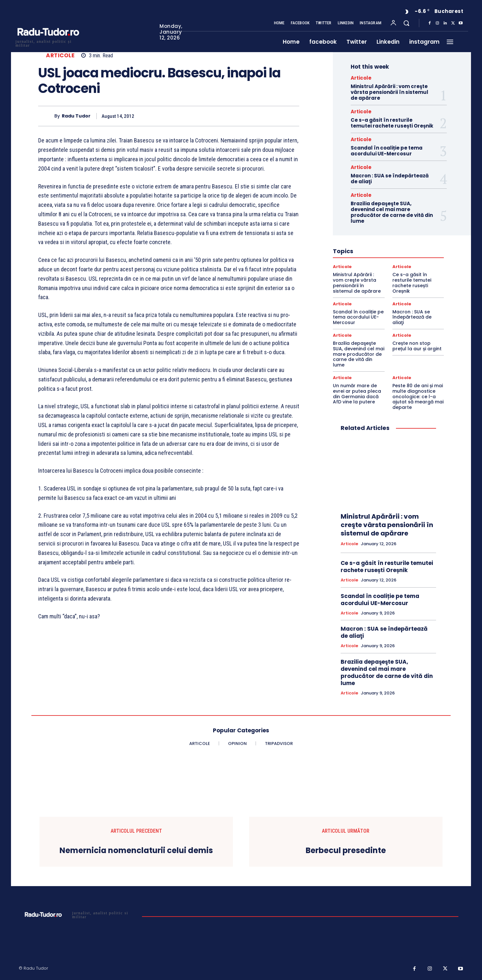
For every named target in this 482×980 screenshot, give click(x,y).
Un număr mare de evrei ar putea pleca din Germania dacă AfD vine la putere (357, 394)
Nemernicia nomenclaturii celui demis (136, 851)
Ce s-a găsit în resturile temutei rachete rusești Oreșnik (392, 123)
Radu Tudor (76, 116)
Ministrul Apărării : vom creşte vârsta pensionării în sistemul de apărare (389, 92)
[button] (406, 23)
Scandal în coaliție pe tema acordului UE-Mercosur (387, 151)
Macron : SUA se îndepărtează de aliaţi (390, 179)
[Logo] (48, 43)
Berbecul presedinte (346, 851)
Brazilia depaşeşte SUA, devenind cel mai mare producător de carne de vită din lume (392, 212)
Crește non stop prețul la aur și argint (417, 346)
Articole (60, 56)
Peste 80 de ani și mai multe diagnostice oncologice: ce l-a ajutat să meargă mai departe (418, 396)
